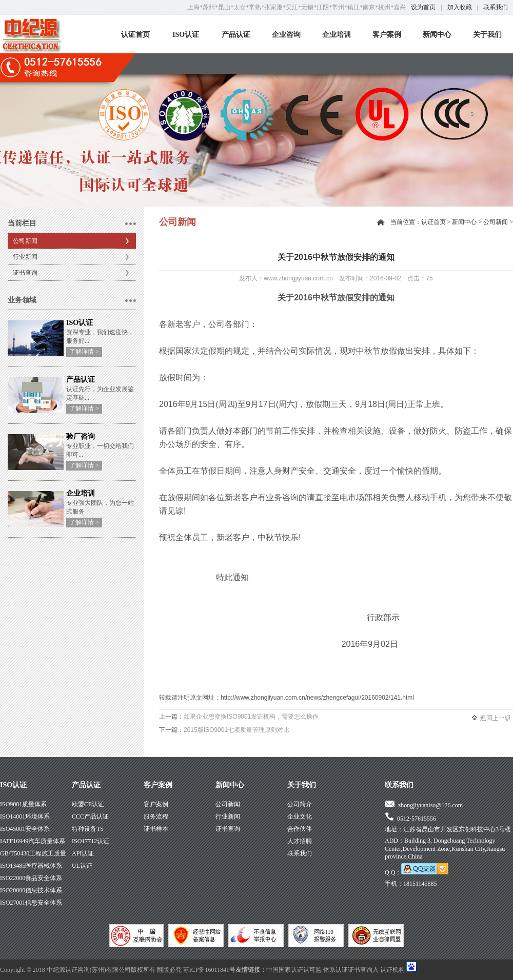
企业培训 (337, 35)
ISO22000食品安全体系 (31, 878)
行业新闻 (25, 257)
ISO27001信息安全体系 (31, 903)
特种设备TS (88, 829)
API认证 (83, 853)
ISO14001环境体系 (25, 816)
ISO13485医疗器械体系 (31, 866)
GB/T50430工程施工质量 (33, 853)
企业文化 (300, 816)
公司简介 (300, 804)
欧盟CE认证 (88, 804)
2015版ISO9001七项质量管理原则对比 (236, 730)
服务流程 (156, 816)
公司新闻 (25, 241)
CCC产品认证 (90, 816)
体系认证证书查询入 (351, 970)
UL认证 (82, 866)
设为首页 (423, 7)
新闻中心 (437, 35)
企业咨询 (286, 35)
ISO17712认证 (91, 841)
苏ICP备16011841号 (209, 970)
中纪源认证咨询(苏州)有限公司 (89, 970)
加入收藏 (460, 7)
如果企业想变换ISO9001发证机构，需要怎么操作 (251, 717)
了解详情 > (84, 352)
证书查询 (25, 273)
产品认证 (236, 35)
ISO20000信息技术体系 (31, 890)
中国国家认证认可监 (294, 970)
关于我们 (487, 35)
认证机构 (392, 970)
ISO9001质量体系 (23, 804)
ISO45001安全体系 (25, 829)
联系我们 (496, 7)
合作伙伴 (300, 829)
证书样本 (156, 829)
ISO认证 (186, 35)
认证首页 (135, 35)
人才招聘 (300, 841)
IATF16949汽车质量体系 (33, 841)
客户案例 (387, 35)
